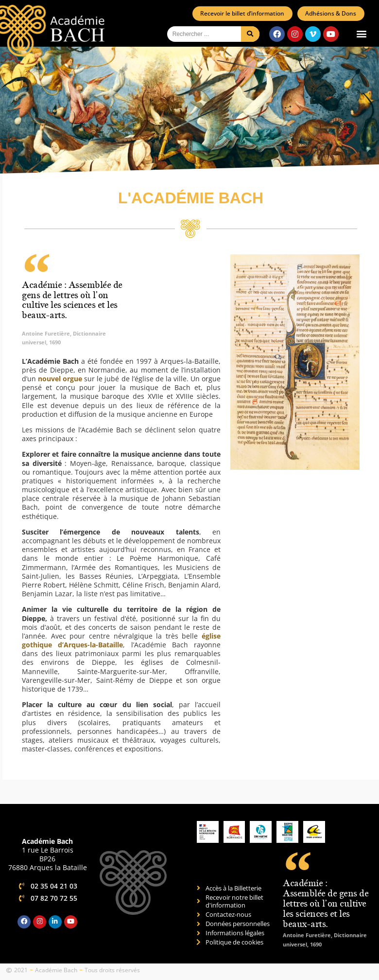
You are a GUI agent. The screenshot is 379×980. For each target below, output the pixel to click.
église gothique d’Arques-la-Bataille (121, 641)
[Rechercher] (250, 35)
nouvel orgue (60, 379)
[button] (361, 34)
